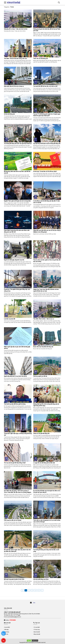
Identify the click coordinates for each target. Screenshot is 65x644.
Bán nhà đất (37, 632)
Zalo (33, 603)
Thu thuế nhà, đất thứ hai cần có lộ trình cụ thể (45, 86)
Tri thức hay (37, 630)
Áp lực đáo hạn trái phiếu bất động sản (43, 347)
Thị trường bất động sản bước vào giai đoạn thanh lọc (18, 144)
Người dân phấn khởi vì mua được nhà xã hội (15, 376)
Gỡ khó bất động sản (9, 114)
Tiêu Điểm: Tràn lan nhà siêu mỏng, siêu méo (15, 59)
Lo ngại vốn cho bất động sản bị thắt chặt (44, 463)
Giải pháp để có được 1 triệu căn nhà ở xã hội (16, 29)
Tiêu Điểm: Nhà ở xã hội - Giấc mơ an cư (44, 319)
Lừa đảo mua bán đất (10, 319)
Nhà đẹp (7, 630)
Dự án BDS (7, 627)
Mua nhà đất (37, 634)
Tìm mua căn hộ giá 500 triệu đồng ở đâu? (15, 463)
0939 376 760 (9, 615)
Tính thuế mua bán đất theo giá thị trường (15, 404)
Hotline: (11, 620)
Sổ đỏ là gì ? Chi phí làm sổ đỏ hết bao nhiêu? (45, 171)
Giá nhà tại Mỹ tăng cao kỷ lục (41, 579)
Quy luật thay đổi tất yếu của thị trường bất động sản (47, 144)
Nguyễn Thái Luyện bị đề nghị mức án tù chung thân (17, 201)
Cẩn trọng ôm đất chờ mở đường (13, 520)
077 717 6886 (17, 615)
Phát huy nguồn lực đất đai (40, 376)
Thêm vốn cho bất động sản (41, 59)
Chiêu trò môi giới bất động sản (41, 433)
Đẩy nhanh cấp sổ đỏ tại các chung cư (14, 86)
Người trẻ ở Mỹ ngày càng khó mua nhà (14, 260)
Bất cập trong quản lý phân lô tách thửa (14, 579)
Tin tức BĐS (37, 627)
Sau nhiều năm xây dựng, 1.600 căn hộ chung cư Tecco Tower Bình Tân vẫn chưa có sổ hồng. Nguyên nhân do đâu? (17, 492)
